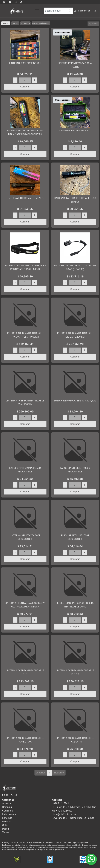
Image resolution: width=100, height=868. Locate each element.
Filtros (93, 24)
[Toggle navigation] (37, 11)
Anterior (41, 773)
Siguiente (59, 773)
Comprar (25, 87)
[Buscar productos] (58, 11)
